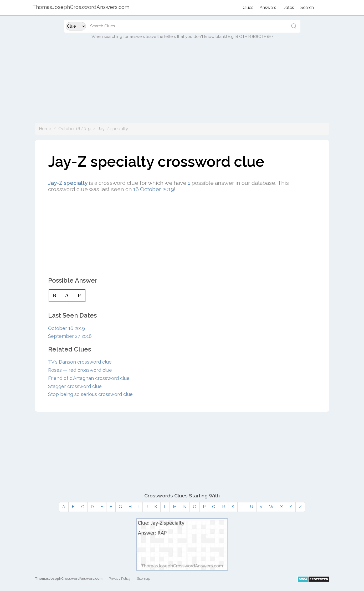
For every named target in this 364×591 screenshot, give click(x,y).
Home (45, 129)
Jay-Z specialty (113, 129)
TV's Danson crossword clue (80, 362)
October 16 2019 (75, 129)
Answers (268, 7)
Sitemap (143, 579)
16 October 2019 (154, 189)
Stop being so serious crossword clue (90, 394)
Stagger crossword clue (75, 386)
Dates (288, 7)
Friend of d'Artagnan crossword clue (89, 378)
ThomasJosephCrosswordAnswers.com (69, 579)
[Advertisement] (182, 86)
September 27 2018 (70, 336)
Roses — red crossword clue (80, 370)
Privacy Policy (120, 579)
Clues (248, 7)
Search (307, 7)
